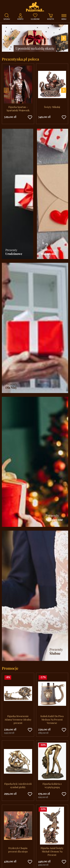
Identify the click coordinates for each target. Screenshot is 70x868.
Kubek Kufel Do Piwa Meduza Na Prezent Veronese (52, 719)
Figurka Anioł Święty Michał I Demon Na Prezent (52, 851)
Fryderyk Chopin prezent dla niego (18, 850)
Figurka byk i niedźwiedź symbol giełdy (18, 785)
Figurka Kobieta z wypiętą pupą (52, 785)
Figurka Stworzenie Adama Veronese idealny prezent (18, 719)
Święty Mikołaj (52, 107)
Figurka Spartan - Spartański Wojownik (18, 109)
